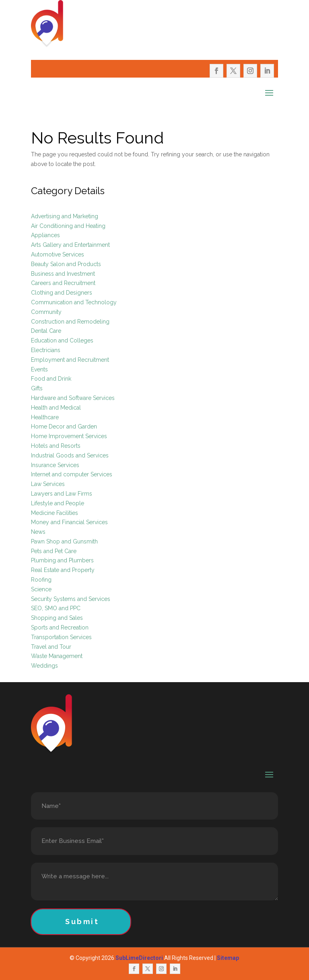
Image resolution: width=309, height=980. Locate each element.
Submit (82, 922)
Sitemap (228, 958)
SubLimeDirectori (139, 958)
